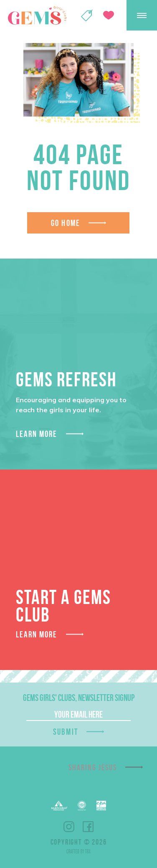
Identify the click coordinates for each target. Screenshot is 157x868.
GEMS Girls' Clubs (37, 15)
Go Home (66, 223)
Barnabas (59, 806)
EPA (101, 806)
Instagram (69, 827)
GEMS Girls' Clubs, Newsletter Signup (79, 698)
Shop (87, 15)
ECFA (82, 806)
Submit (66, 732)
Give (109, 15)
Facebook (88, 827)
